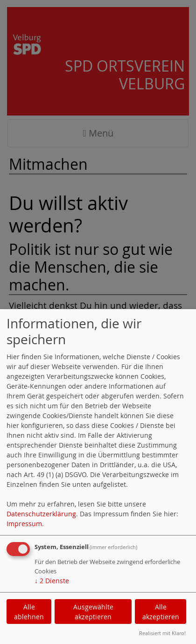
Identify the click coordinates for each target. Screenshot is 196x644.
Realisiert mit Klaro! (162, 633)
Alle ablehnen (29, 612)
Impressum (24, 524)
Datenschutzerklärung (41, 514)
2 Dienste (52, 581)
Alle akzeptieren (161, 612)
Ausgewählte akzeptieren (93, 612)
